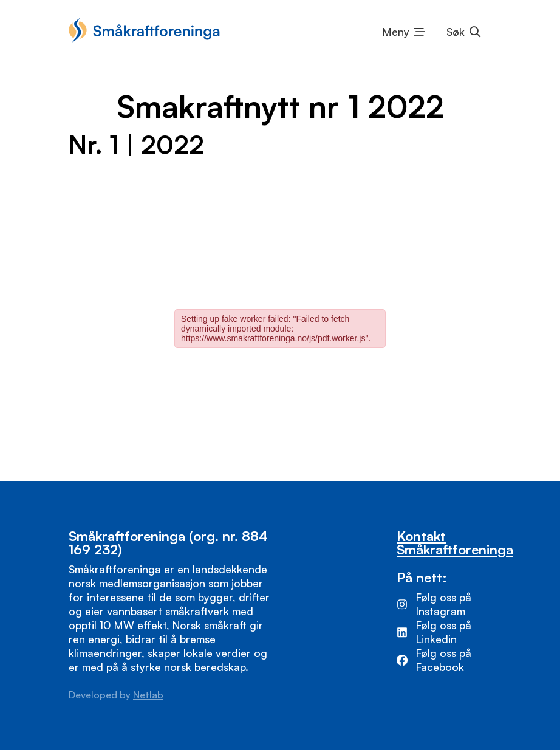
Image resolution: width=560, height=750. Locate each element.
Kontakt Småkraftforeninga (455, 543)
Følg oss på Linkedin (444, 632)
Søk (456, 32)
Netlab (148, 695)
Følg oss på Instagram (444, 604)
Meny (396, 32)
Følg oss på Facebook (444, 660)
